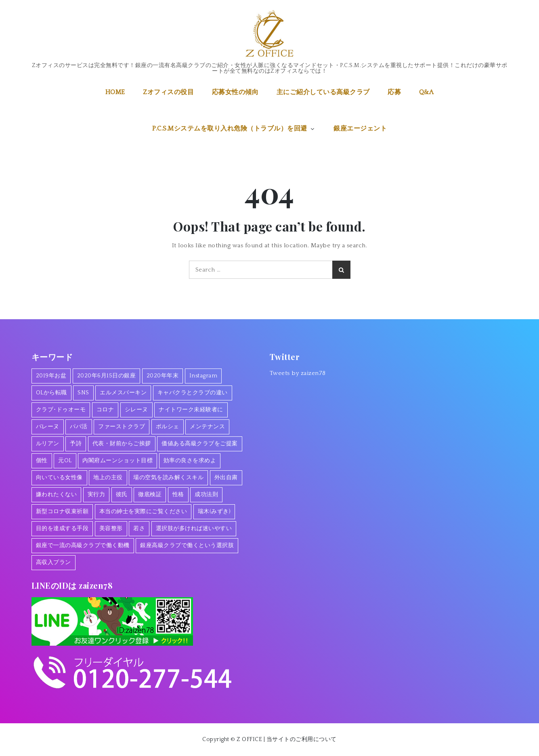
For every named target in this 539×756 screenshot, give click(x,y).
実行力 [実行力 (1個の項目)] (96, 495)
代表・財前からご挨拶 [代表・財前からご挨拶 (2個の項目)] (122, 444)
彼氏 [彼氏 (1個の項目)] (122, 495)
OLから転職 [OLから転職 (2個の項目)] (51, 393)
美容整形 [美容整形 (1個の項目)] (111, 529)
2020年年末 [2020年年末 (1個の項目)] (163, 376)
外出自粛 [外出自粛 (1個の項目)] (226, 478)
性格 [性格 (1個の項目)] (178, 495)
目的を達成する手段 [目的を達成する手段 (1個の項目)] (62, 529)
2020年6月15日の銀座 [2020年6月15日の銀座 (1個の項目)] (107, 376)
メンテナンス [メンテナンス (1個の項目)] (207, 427)
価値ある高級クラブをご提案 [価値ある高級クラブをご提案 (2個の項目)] (200, 444)
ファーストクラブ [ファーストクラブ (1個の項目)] (122, 427)
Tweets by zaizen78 (298, 373)
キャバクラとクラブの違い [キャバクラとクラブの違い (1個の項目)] (193, 393)
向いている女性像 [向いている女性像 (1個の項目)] (59, 478)
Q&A (427, 92)
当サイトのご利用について (302, 739)
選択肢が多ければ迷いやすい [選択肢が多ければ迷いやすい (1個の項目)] (194, 529)
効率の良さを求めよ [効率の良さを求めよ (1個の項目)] (190, 461)
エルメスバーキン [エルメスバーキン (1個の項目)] (123, 393)
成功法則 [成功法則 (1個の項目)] (206, 495)
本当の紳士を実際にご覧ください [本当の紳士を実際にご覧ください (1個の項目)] (143, 512)
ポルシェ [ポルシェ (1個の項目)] (168, 427)
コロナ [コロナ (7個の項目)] (105, 410)
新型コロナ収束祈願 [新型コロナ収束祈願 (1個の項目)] (62, 512)
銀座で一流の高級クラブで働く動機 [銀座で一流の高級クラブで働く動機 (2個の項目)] (83, 545)
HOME (115, 92)
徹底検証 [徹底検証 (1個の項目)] (150, 495)
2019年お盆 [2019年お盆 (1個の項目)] (51, 376)
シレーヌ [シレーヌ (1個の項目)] (136, 410)
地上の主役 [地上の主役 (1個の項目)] (108, 478)
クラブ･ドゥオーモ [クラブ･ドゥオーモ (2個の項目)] (61, 410)
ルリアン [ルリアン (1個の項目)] (48, 444)
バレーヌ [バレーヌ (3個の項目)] (48, 427)
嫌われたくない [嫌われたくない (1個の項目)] (57, 495)
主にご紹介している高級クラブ (323, 92)
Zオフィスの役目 (168, 92)
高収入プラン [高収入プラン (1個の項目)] (53, 562)
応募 (394, 92)
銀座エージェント (360, 128)
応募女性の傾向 (235, 92)
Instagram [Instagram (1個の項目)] (203, 376)
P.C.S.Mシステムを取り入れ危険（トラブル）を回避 (234, 128)
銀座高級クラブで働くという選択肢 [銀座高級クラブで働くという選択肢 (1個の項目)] (187, 545)
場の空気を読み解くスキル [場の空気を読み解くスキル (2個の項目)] (168, 478)
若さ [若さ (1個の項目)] (139, 529)
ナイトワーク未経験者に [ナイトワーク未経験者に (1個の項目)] (191, 410)
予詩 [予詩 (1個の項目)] (76, 444)
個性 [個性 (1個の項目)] (42, 461)
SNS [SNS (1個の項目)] (83, 393)
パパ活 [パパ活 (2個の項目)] (79, 427)
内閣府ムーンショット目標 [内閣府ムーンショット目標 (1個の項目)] (117, 461)
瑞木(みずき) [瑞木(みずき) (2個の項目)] (214, 512)
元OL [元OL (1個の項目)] (65, 461)
